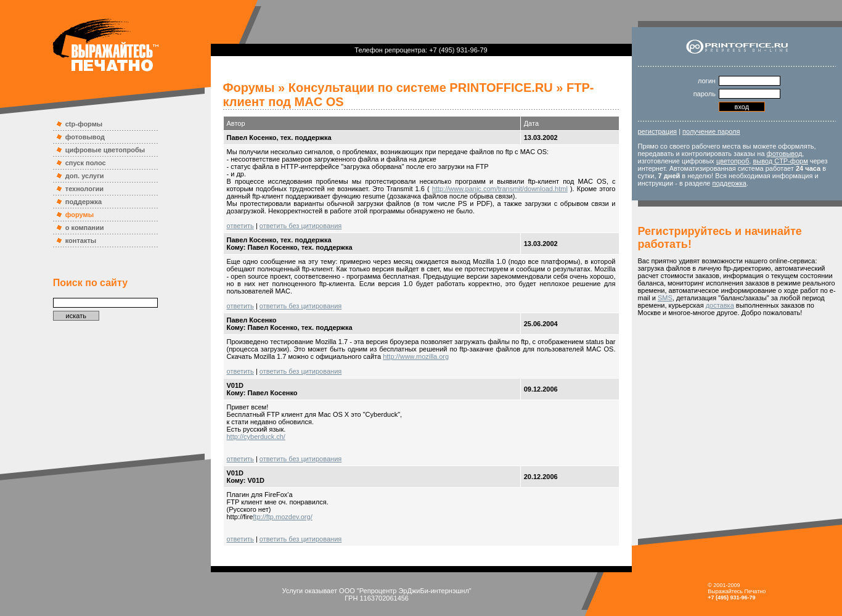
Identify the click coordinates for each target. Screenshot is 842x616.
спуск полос (86, 163)
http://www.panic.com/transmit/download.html (500, 189)
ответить (240, 226)
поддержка (84, 202)
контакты (81, 240)
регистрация (658, 131)
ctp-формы (84, 124)
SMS (665, 298)
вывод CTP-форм (780, 161)
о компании (85, 228)
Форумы (249, 88)
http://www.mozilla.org (416, 356)
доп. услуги (85, 176)
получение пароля (711, 131)
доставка (720, 305)
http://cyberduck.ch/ (256, 437)
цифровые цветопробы (105, 150)
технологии (84, 189)
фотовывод (85, 137)
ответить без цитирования (300, 226)
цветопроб (733, 161)
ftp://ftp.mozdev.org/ (282, 517)
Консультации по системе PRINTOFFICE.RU (421, 88)
